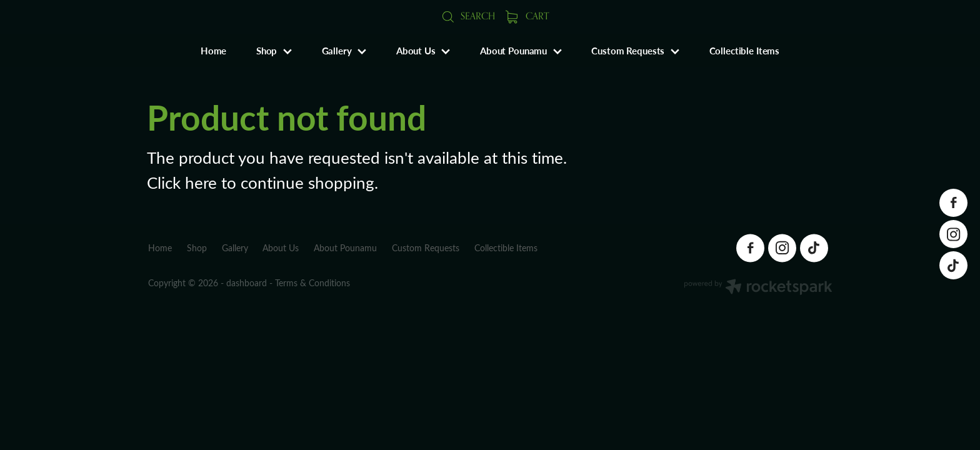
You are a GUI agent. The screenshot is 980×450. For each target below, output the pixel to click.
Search (468, 16)
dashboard (247, 283)
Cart (527, 16)
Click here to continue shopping (261, 182)
